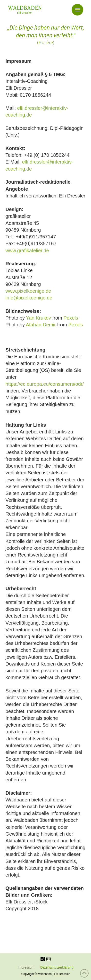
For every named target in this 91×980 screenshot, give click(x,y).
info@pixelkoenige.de (29, 298)
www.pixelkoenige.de (28, 291)
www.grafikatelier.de (27, 251)
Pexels (71, 318)
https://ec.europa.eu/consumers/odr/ (45, 384)
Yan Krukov (38, 318)
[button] (77, 10)
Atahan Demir (41, 325)
